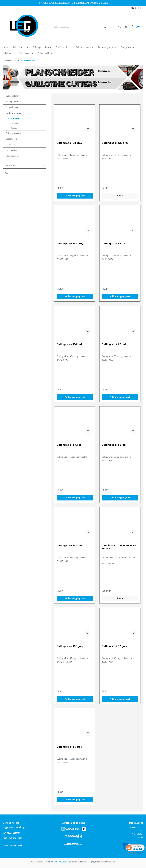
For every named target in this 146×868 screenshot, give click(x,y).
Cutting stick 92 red (114, 244)
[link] (134, 849)
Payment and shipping (73, 823)
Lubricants (10, 145)
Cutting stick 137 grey (115, 143)
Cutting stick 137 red (69, 344)
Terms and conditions (135, 827)
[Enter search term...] (77, 27)
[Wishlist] (120, 27)
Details (120, 196)
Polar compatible (15, 118)
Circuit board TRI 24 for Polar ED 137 (119, 547)
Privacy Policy (138, 834)
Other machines (13, 156)
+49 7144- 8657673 (11, 833)
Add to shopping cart (75, 196)
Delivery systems (13, 133)
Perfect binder (12, 107)
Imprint (140, 838)
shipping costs (61, 862)
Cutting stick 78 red (114, 344)
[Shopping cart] (136, 27)
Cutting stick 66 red (114, 445)
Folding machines (13, 102)
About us (140, 831)
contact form (17, 845)
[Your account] (126, 27)
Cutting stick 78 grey (69, 143)
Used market (11, 150)
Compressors (11, 139)
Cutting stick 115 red (69, 445)
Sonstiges (14, 128)
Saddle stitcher (12, 96)
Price (24, 173)
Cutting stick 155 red (69, 545)
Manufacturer (24, 166)
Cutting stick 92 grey (114, 646)
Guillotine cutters (14, 113)
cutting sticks (15, 123)
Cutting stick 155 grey (70, 244)
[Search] (105, 27)
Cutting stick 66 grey (69, 747)
